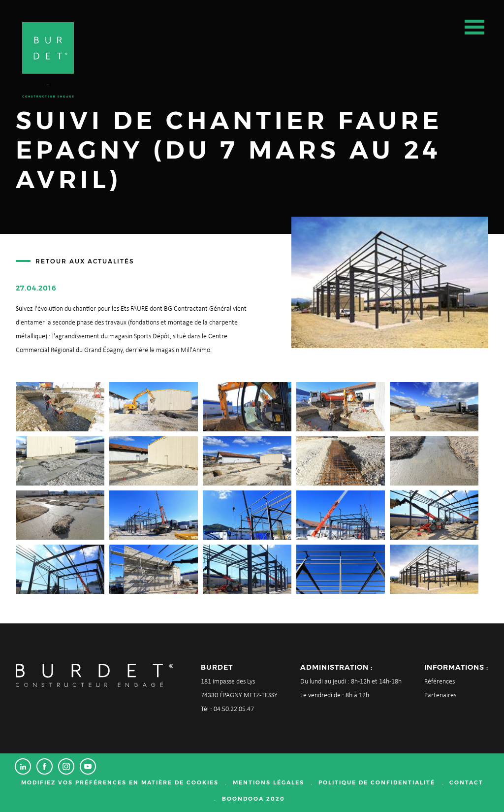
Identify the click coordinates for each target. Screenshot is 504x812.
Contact (466, 782)
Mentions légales (268, 782)
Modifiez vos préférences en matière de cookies (120, 782)
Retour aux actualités (85, 261)
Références (440, 682)
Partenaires (440, 696)
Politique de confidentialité (377, 782)
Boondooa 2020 (253, 799)
